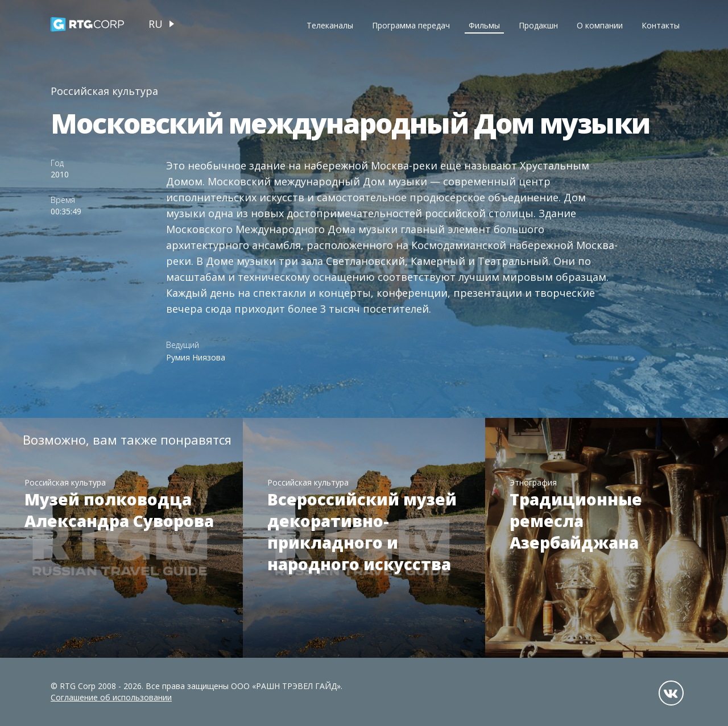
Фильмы (484, 25)
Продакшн (538, 25)
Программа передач (411, 25)
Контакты (661, 25)
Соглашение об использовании (111, 697)
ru (156, 24)
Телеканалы (330, 25)
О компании (600, 25)
